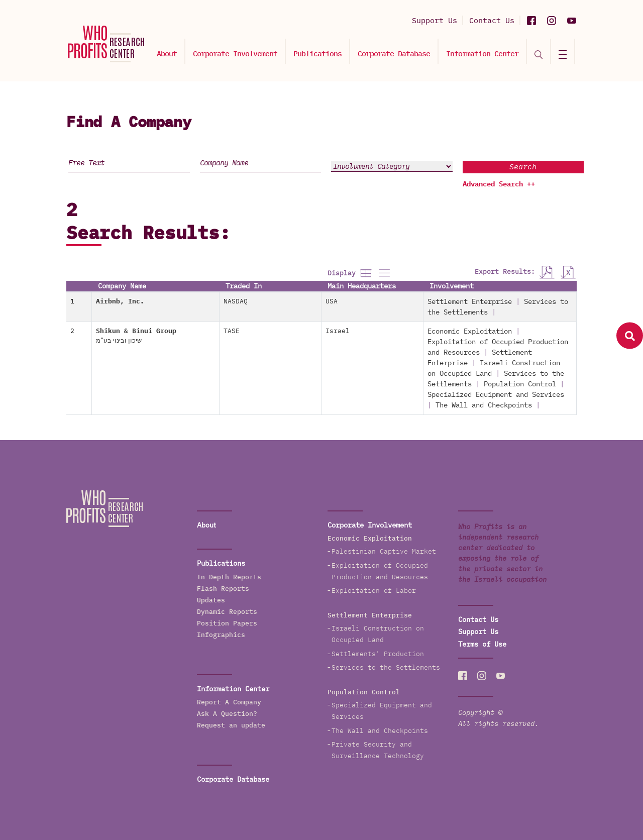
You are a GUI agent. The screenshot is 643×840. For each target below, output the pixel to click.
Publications (317, 54)
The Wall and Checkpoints (484, 405)
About (167, 54)
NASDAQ (236, 301)
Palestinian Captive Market (384, 551)
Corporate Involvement (235, 54)
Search (523, 167)
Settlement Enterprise (470, 301)
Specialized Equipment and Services (496, 394)
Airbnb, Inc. (120, 301)
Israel (338, 331)
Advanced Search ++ (499, 184)
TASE (232, 331)
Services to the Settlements (386, 667)
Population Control (520, 384)
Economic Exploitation (470, 331)
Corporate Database (394, 54)
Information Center (482, 54)
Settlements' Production (378, 654)
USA (332, 301)
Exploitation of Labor (374, 591)
